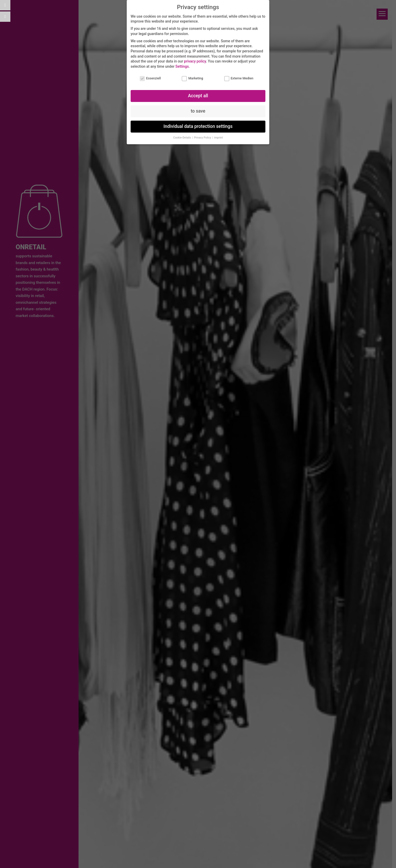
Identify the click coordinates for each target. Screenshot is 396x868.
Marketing (192, 78)
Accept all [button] (198, 96)
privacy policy (195, 61)
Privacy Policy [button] (203, 138)
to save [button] (198, 111)
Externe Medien (239, 78)
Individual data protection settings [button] (198, 126)
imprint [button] (218, 138)
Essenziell (150, 78)
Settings (182, 66)
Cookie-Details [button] (182, 138)
